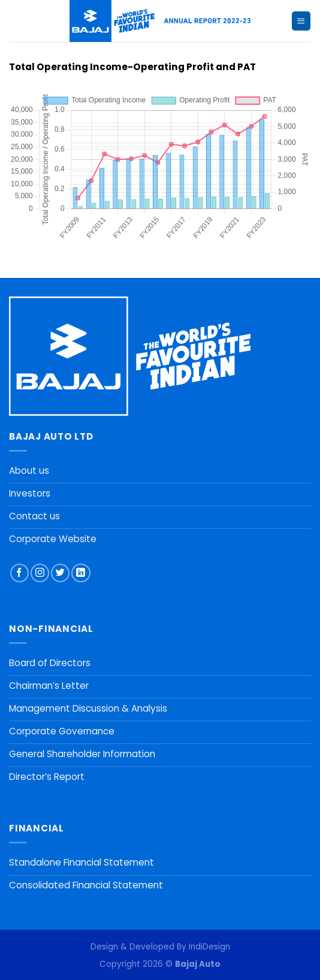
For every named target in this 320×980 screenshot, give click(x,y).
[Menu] (301, 21)
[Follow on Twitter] (60, 573)
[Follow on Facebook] (19, 573)
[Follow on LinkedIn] (81, 573)
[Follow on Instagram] (40, 573)
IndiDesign (209, 947)
